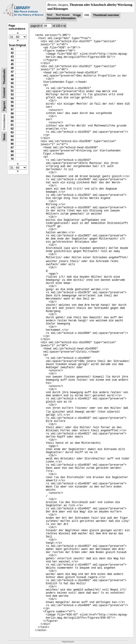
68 (12, 151)
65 (12, 140)
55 (12, 102)
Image (77, 15)
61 (12, 125)
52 (12, 91)
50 (12, 83)
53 (12, 95)
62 (12, 129)
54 (12, 98)
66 (12, 144)
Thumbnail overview (106, 15)
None (4, 137)
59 (12, 117)
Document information (61, 18)
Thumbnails (4, 77)
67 (12, 148)
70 (12, 159)
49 (12, 79)
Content (4, 93)
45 (12, 64)
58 (12, 114)
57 (12, 110)
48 (12, 76)
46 (12, 68)
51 (12, 87)
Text (50, 15)
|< (38, 26)
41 (12, 49)
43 (12, 57)
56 (12, 106)
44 (12, 60)
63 (12, 132)
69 (12, 155)
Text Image (63, 15)
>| (64, 26)
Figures (4, 106)
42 (12, 53)
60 (12, 121)
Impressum (68, 642)
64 (12, 136)
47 (12, 72)
